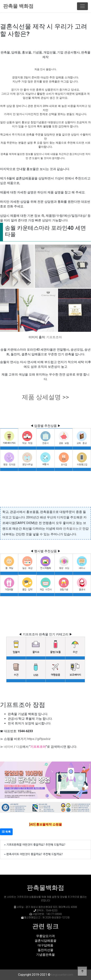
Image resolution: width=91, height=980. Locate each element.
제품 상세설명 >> (45, 397)
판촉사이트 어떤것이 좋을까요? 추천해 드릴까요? (35, 854)
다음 (19, 747)
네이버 (9, 747)
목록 (6, 832)
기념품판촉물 (45, 955)
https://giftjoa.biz (39, 739)
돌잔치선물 (45, 950)
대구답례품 (45, 945)
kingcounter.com (62, 975)
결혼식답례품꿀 (45, 941)
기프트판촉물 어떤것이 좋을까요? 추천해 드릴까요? (36, 844)
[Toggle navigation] (82, 6)
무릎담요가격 (45, 936)
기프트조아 (54, 337)
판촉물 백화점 (18, 6)
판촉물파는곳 (72, 529)
